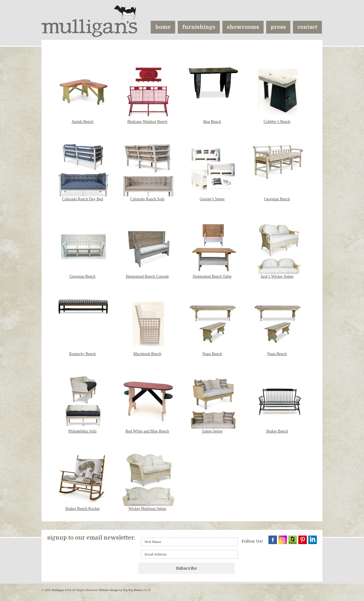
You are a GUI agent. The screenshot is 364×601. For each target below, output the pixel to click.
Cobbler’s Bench (277, 122)
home (163, 27)
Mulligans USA (61, 590)
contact (307, 27)
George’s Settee (212, 199)
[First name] (189, 542)
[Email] (189, 554)
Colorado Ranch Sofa (147, 199)
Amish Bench (83, 122)
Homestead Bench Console (147, 276)
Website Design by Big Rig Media (120, 590)
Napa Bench (212, 354)
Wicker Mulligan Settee (147, 509)
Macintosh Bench (147, 354)
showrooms (243, 27)
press (278, 27)
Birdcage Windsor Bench (147, 122)
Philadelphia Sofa (82, 431)
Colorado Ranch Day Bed (82, 199)
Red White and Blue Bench (147, 431)
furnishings (199, 27)
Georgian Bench (277, 199)
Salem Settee (212, 431)
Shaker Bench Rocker (82, 509)
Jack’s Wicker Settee (277, 276)
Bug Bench (212, 122)
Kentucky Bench (82, 354)
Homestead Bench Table (212, 276)
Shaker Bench (277, 431)
